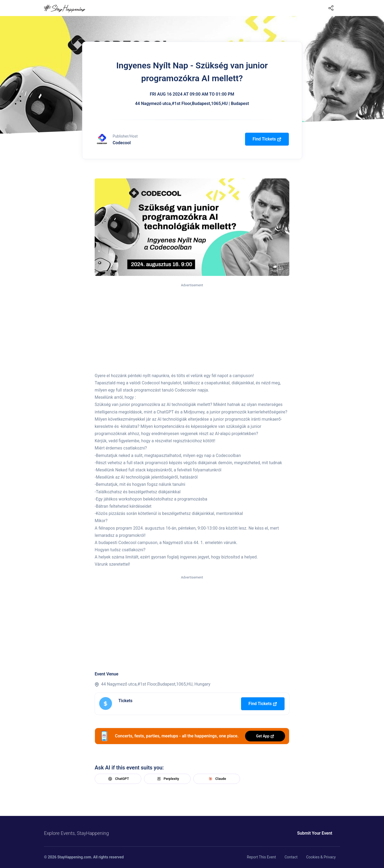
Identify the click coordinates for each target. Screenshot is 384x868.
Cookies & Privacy (321, 857)
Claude (217, 779)
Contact (291, 857)
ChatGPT (118, 779)
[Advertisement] (192, 328)
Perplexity (167, 779)
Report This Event (261, 857)
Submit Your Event (315, 833)
